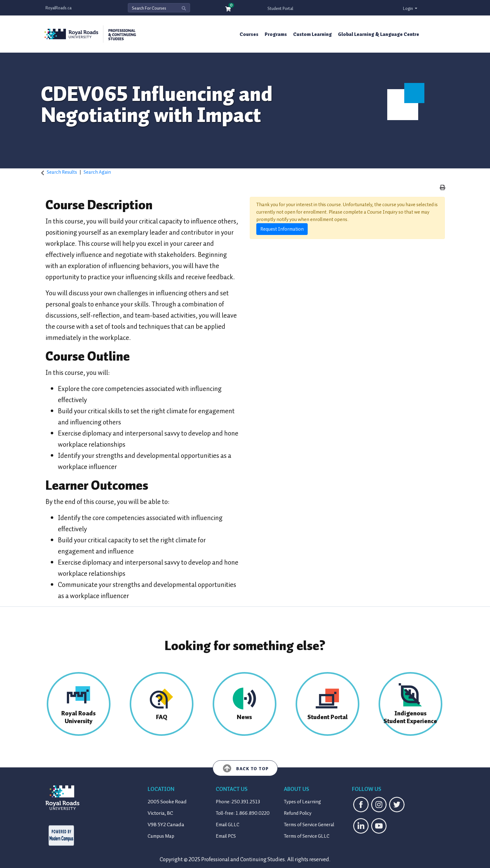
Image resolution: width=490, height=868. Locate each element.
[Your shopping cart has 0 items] (228, 9)
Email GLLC (228, 825)
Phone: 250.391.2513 (238, 802)
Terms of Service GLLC (307, 836)
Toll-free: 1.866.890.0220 (243, 813)
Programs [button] (276, 34)
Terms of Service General (309, 825)
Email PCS (226, 836)
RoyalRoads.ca (59, 8)
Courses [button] (249, 34)
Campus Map (161, 836)
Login (408, 9)
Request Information (282, 229)
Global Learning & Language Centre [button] (379, 34)
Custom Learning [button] (312, 34)
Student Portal (280, 9)
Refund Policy (298, 813)
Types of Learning (302, 802)
